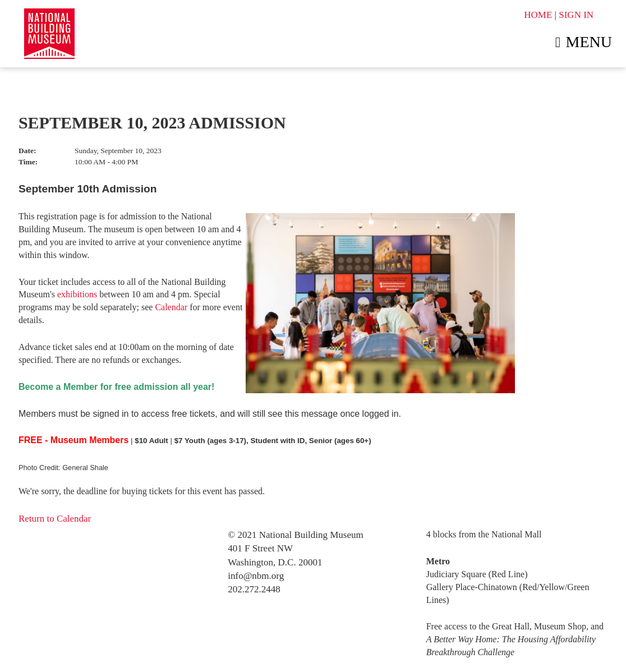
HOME (538, 15)
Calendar (171, 307)
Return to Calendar (55, 519)
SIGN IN (576, 15)
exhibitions (77, 294)
